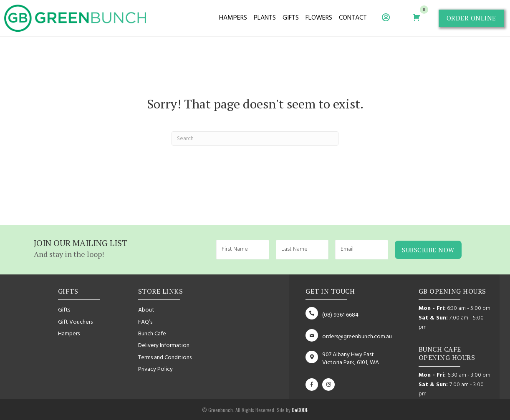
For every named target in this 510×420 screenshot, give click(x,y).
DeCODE (299, 410)
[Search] (255, 138)
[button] (471, 18)
